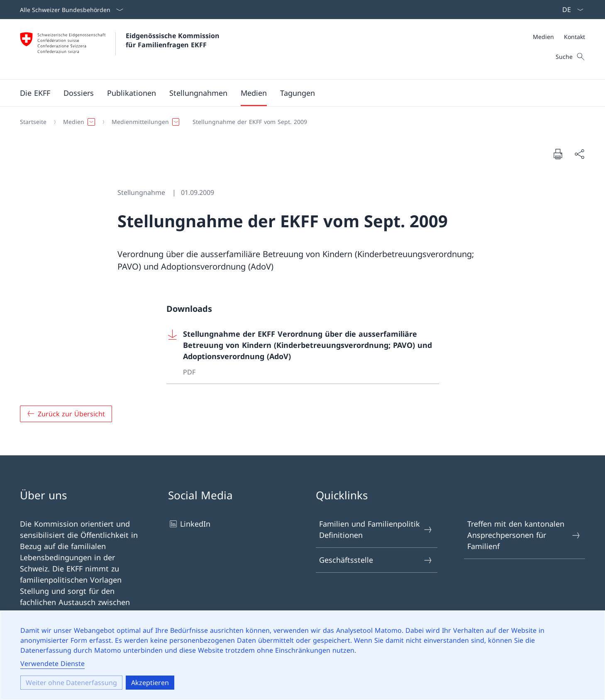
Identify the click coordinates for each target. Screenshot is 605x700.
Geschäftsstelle (376, 560)
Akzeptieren (150, 683)
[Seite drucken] (558, 154)
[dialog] (302, 655)
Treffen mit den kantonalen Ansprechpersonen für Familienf (524, 535)
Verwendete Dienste (52, 664)
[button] (35, 93)
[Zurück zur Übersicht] (66, 414)
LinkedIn (189, 524)
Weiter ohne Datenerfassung (71, 683)
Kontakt (575, 37)
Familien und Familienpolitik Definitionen (376, 529)
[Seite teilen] (579, 154)
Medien (543, 37)
